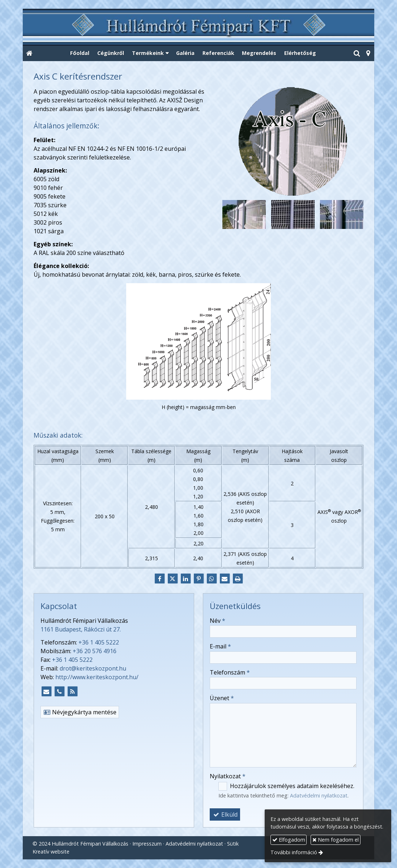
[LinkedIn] (185, 579)
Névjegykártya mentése (80, 712)
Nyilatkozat (228, 776)
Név (217, 621)
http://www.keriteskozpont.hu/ (97, 677)
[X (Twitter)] (172, 579)
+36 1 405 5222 (99, 642)
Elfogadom (289, 840)
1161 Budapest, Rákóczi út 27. (81, 629)
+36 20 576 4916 (95, 651)
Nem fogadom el (336, 840)
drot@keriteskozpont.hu (93, 668)
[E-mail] (225, 579)
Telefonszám (230, 672)
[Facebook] (159, 579)
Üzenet (222, 698)
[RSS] (72, 692)
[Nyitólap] (198, 27)
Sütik (233, 844)
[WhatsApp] (212, 579)
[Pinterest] (198, 579)
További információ (294, 852)
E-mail (220, 646)
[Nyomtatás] (238, 579)
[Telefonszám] (59, 692)
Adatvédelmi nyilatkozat (319, 795)
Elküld (225, 814)
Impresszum (147, 844)
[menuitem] (80, 54)
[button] (368, 54)
